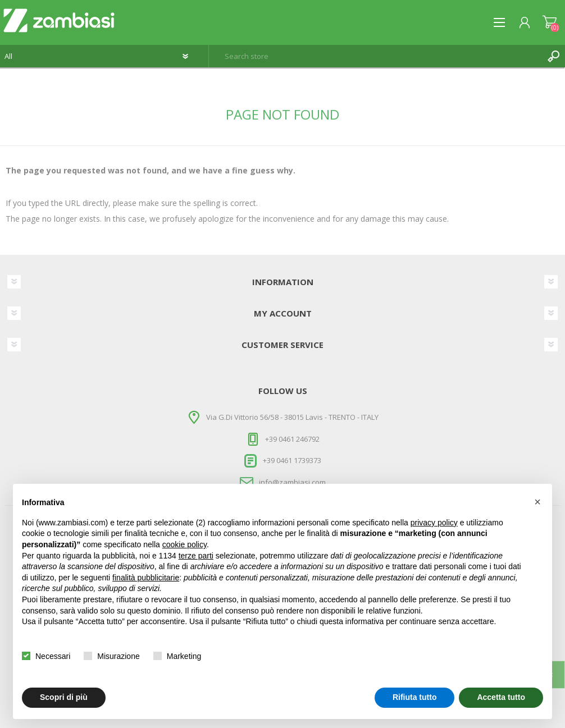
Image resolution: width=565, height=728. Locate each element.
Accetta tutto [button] (501, 697)
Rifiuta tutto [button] (415, 697)
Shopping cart (550, 22)
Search (554, 56)
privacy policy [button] (434, 523)
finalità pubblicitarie (146, 578)
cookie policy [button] (184, 544)
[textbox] (376, 56)
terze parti (196, 556)
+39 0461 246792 (292, 438)
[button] (537, 502)
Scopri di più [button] (64, 697)
